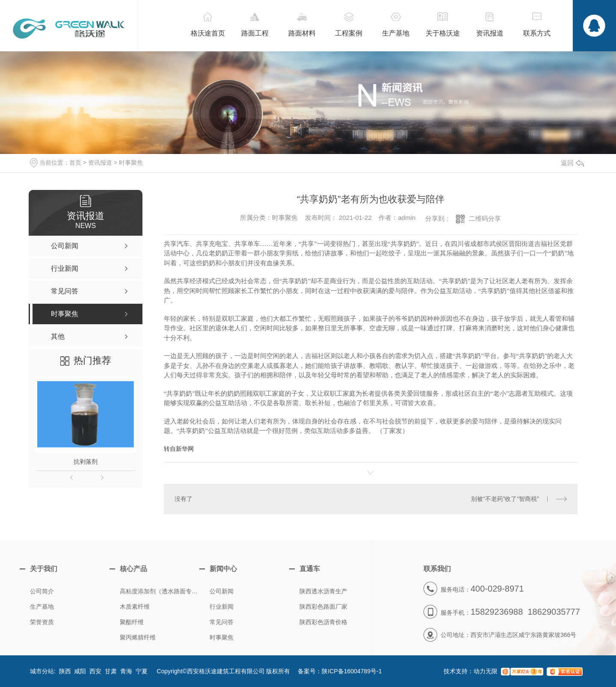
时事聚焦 (131, 163)
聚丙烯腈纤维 (138, 637)
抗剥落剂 (86, 462)
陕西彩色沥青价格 (323, 622)
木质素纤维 (135, 607)
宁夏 (142, 671)
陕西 (65, 671)
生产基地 (42, 607)
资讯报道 (100, 163)
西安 (95, 671)
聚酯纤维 (132, 622)
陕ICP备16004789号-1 (352, 671)
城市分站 (42, 671)
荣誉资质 (42, 622)
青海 (126, 671)
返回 (572, 163)
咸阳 (80, 671)
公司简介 (42, 591)
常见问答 (222, 622)
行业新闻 (222, 607)
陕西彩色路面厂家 (323, 607)
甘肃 (111, 671)
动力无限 (486, 671)
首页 (75, 163)
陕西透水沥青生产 (323, 591)
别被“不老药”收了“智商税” (505, 499)
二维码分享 (485, 218)
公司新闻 (222, 591)
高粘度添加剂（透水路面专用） (161, 591)
